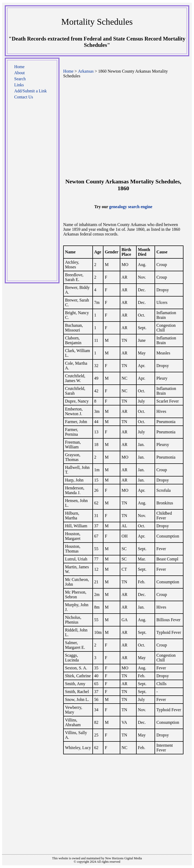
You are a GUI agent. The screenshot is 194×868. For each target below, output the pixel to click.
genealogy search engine (131, 207)
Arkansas (86, 71)
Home (19, 67)
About (19, 73)
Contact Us (24, 97)
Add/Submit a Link (31, 91)
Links (19, 85)
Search (20, 79)
